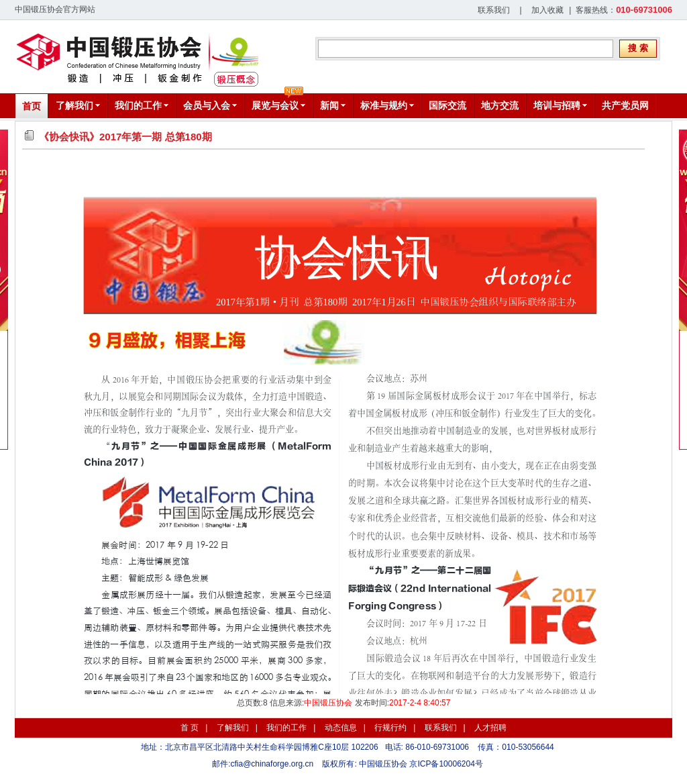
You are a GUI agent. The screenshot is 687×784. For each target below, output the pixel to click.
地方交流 (500, 105)
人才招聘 (490, 728)
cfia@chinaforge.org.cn (272, 764)
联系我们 (494, 10)
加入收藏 (547, 10)
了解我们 (233, 728)
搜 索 (638, 48)
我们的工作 (286, 728)
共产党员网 (625, 105)
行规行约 (390, 728)
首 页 (190, 728)
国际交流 (447, 105)
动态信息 (341, 728)
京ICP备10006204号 (446, 764)
